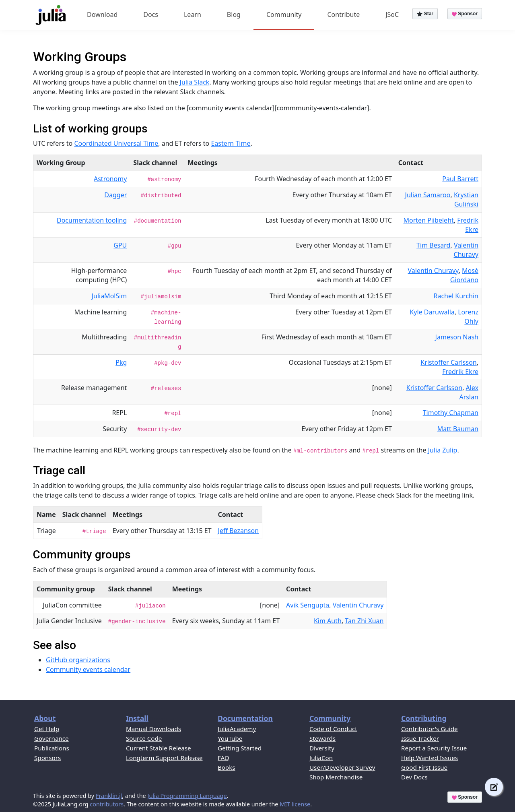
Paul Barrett (460, 179)
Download (102, 14)
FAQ (224, 758)
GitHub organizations (78, 660)
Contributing (424, 718)
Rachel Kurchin (456, 296)
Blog (234, 14)
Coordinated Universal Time (116, 143)
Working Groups (80, 57)
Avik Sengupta (308, 605)
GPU (120, 245)
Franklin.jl (109, 796)
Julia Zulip (443, 450)
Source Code (144, 738)
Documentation (245, 718)
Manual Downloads (153, 729)
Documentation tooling (92, 220)
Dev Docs (414, 777)
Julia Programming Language (187, 796)
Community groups (82, 555)
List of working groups (90, 129)
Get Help (47, 729)
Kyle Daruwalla (432, 312)
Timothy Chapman (451, 413)
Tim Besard (433, 245)
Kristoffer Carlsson (448, 362)
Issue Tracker (420, 738)
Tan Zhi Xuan (364, 621)
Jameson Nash (457, 337)
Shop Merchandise (336, 777)
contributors (107, 804)
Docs (151, 14)
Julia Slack (195, 82)
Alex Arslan (469, 392)
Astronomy (110, 179)
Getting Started (240, 748)
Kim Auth (328, 621)
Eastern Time (231, 143)
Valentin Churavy (466, 250)
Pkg (121, 362)
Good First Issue (424, 767)
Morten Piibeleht (429, 220)
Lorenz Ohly (468, 317)
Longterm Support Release (164, 758)
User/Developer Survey (342, 767)
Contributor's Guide (430, 729)
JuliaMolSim (109, 296)
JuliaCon (321, 758)
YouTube (230, 738)
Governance (51, 738)
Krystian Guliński (466, 199)
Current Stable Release (159, 748)
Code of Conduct (333, 729)
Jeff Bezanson (238, 531)
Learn (193, 14)
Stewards (322, 738)
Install (137, 718)
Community (284, 14)
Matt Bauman (458, 429)
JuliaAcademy (237, 729)
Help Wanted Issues (430, 758)
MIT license (295, 804)
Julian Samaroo (428, 195)
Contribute (343, 14)
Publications (52, 748)
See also (55, 645)
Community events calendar (88, 669)
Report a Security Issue (434, 748)
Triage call (59, 470)
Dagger (115, 195)
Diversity (322, 748)
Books (227, 767)
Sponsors (47, 758)
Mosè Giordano (464, 275)
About (45, 718)
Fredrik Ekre (468, 225)
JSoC (392, 14)
